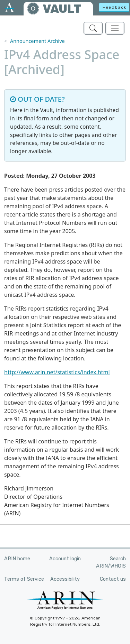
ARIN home (17, 559)
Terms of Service (24, 579)
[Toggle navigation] (115, 28)
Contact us (113, 579)
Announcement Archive (37, 41)
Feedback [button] (115, 7)
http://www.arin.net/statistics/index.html (57, 372)
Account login (65, 559)
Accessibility (65, 579)
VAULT (62, 9)
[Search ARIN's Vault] (93, 28)
